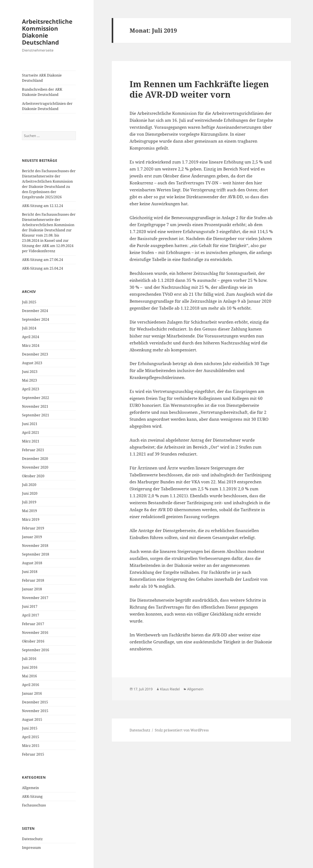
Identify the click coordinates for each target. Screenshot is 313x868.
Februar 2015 (33, 754)
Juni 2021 (30, 424)
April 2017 (31, 615)
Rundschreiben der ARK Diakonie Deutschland (42, 92)
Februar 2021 (33, 450)
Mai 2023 (29, 380)
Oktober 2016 (33, 641)
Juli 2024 (29, 328)
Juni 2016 (30, 667)
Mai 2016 (29, 676)
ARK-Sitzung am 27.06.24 (42, 260)
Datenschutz (32, 839)
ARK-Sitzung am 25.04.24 (42, 268)
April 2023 (31, 389)
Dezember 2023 (35, 354)
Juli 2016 (29, 659)
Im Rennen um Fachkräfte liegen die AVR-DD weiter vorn (199, 89)
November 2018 (35, 546)
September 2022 (36, 398)
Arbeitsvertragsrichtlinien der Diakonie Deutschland (47, 106)
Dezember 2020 (35, 459)
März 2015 (31, 746)
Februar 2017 (33, 624)
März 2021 (31, 441)
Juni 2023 (30, 372)
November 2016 (35, 633)
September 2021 (36, 415)
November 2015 (35, 711)
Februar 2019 (33, 528)
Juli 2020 (29, 485)
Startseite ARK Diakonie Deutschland (42, 78)
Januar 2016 (32, 693)
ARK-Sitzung (32, 796)
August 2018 (32, 563)
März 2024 (31, 346)
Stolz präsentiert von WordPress (182, 730)
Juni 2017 (30, 606)
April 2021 (31, 432)
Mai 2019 (29, 511)
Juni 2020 (30, 493)
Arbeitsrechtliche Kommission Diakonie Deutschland (47, 32)
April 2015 (31, 737)
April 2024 (31, 337)
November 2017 (35, 598)
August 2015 (32, 719)
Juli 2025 (29, 302)
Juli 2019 (29, 502)
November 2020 (35, 467)
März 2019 (31, 519)
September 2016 (36, 650)
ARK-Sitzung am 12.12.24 (42, 206)
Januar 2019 (32, 537)
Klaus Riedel (170, 689)
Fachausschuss (34, 805)
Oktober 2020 (33, 476)
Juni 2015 (30, 728)
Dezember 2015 (35, 702)
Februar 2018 (33, 580)
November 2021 (35, 406)
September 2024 (36, 319)
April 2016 (31, 685)
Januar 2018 (32, 589)
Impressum (31, 848)
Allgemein (30, 788)
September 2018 (36, 554)
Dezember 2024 (35, 311)
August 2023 (32, 363)
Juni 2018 (30, 572)
